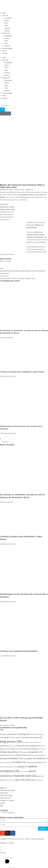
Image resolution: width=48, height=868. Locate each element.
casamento (18, 271)
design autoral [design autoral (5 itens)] (5, 749)
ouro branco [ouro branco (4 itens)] (6, 767)
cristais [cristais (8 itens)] (20, 746)
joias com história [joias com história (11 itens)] (38, 758)
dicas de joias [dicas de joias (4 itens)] (42, 749)
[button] (3, 278)
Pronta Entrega (7, 48)
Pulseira (7, 28)
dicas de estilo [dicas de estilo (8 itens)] (31, 749)
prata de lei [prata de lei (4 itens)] (11, 780)
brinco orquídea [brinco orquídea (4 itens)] (36, 742)
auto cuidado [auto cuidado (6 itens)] (17, 737)
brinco (2, 271)
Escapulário (8, 18)
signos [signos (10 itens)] (19, 780)
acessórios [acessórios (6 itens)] (5, 734)
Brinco (7, 20)
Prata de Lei (6, 33)
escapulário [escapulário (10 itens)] (35, 752)
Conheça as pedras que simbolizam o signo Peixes (22, 372)
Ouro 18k (5, 15)
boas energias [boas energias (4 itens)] (26, 742)
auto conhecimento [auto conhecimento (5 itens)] (36, 734)
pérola (7, 273)
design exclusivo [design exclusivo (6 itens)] (17, 749)
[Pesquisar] (2, 109)
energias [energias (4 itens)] (25, 752)
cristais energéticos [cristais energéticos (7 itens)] (32, 746)
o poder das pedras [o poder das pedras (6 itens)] (33, 762)
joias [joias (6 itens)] (25, 759)
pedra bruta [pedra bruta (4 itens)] (14, 767)
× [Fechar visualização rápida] (0, 847)
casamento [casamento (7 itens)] (5, 746)
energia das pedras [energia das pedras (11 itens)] (11, 752)
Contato (5, 53)
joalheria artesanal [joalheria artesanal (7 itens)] (24, 755)
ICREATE (11, 843)
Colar (6, 26)
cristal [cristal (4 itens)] (43, 746)
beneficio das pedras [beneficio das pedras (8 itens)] (32, 737)
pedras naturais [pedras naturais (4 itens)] (24, 772)
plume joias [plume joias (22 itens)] (26, 776)
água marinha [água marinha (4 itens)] (38, 780)
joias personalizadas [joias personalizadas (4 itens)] (6, 763)
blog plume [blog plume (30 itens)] (11, 742)
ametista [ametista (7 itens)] (14, 734)
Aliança (7, 31)
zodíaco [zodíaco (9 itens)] (29, 780)
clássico (24, 271)
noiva (40, 271)
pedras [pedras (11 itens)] (23, 767)
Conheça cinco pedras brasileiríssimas (19, 651)
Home (4, 13)
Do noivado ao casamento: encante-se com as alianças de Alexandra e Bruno (22, 496)
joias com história (33, 271)
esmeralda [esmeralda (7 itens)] (5, 755)
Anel (6, 23)
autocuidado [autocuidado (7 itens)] (6, 737)
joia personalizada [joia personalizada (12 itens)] (11, 758)
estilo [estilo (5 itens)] (13, 755)
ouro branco (39, 237)
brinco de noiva (9, 271)
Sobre (4, 51)
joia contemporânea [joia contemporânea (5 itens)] (39, 755)
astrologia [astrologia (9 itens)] (24, 734)
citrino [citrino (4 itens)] (13, 746)
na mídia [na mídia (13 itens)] (19, 762)
